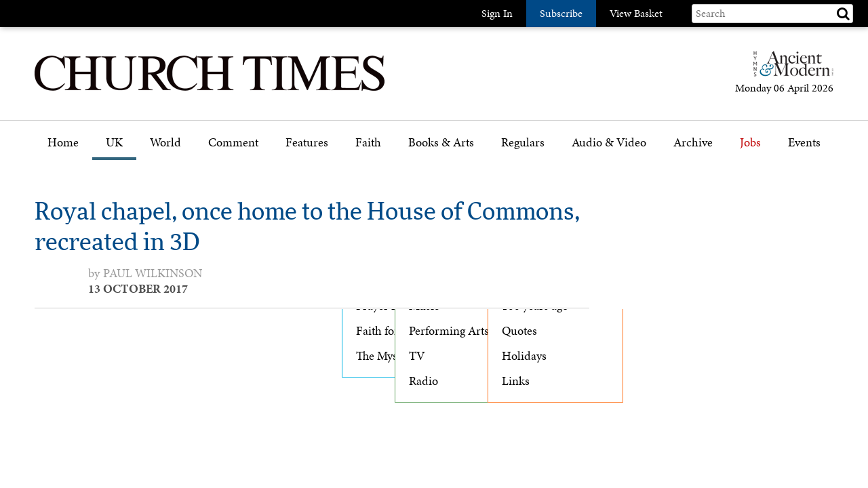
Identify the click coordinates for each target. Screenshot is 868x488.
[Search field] (772, 14)
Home (63, 143)
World (165, 143)
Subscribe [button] (561, 13)
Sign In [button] (497, 13)
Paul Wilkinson (153, 273)
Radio (423, 381)
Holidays (524, 356)
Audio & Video (609, 143)
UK (114, 143)
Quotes (519, 331)
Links (516, 381)
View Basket (636, 13)
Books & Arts (441, 143)
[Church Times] (210, 89)
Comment (233, 143)
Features (307, 143)
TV (417, 356)
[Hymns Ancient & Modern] (789, 69)
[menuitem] (63, 147)
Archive (693, 143)
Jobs (750, 143)
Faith (368, 143)
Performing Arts (449, 331)
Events (804, 143)
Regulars (523, 143)
